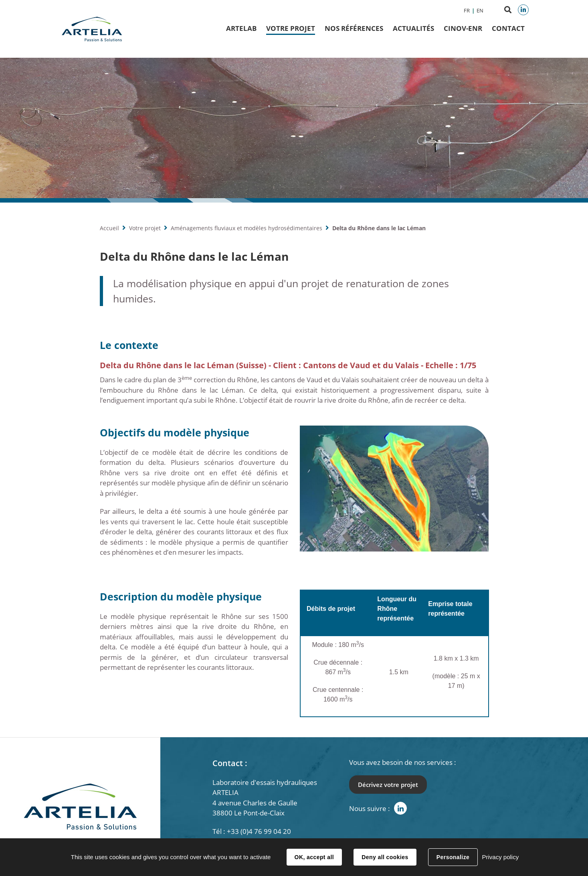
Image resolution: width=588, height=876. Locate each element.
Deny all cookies (385, 857)
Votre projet (145, 228)
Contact (508, 28)
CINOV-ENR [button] (463, 28)
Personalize (453, 857)
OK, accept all (314, 857)
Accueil (109, 228)
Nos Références (354, 28)
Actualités (413, 28)
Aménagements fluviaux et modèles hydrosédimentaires (247, 228)
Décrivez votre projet (388, 785)
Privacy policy (500, 857)
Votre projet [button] (291, 28)
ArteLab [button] (241, 28)
